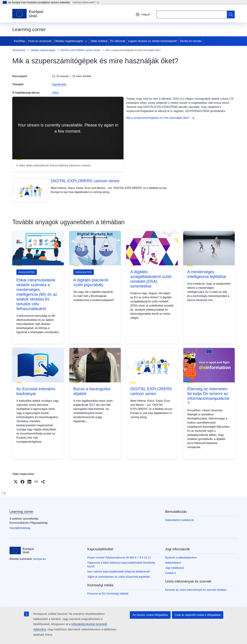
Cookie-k (170, 573)
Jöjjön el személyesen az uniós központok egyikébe (119, 577)
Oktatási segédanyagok (69, 41)
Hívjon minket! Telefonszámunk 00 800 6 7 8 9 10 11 (119, 558)
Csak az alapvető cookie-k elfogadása (198, 615)
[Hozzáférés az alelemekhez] (86, 41)
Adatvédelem (173, 563)
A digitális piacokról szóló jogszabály (91, 282)
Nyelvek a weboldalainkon (181, 558)
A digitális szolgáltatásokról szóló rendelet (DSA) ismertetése (151, 279)
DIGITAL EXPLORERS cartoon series (80, 50)
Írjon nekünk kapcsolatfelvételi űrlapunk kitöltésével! (119, 572)
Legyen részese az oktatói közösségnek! (153, 41)
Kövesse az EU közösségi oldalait (108, 594)
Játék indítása (99, 41)
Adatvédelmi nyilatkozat (179, 520)
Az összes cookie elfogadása (150, 615)
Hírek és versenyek (40, 41)
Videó (55, 93)
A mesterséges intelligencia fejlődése (207, 274)
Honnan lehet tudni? (86, 2)
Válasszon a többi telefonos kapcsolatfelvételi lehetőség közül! (121, 565)
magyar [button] (143, 15)
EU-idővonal (118, 41)
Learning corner (21, 512)
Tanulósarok (19, 50)
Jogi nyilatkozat (174, 568)
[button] (16, 482)
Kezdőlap (20, 41)
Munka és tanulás (191, 41)
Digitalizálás (59, 84)
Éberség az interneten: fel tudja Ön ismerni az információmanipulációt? (208, 396)
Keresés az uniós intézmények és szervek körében (196, 590)
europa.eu (40, 559)
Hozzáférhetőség (20, 528)
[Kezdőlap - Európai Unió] (28, 14)
